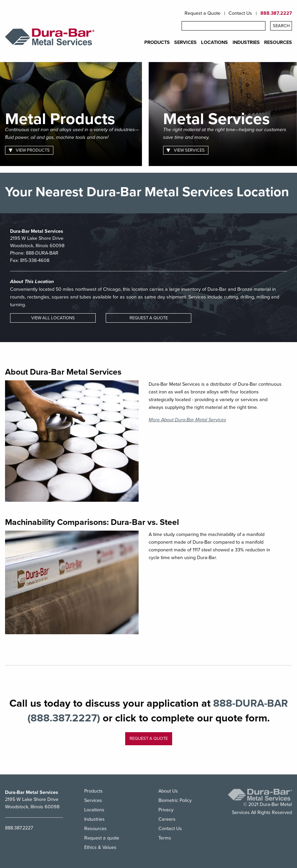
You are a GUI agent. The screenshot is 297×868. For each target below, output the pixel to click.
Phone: (34, 253)
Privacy (166, 810)
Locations (94, 810)
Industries (94, 819)
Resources (95, 829)
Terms (165, 838)
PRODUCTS (157, 43)
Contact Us (240, 13)
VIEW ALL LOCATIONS (53, 318)
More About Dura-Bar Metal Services (187, 420)
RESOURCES (278, 43)
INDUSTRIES (246, 43)
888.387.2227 (276, 13)
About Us (168, 791)
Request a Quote (203, 13)
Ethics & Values (100, 847)
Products (93, 791)
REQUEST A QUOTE (149, 318)
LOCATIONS (214, 43)
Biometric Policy (175, 800)
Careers (167, 819)
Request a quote (149, 739)
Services (93, 800)
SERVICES (185, 43)
